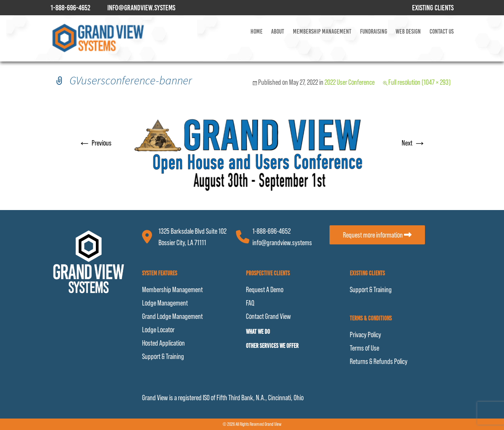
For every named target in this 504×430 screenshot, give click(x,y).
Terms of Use (364, 348)
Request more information (377, 235)
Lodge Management (165, 303)
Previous (95, 143)
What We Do (258, 332)
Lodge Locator (158, 330)
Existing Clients (433, 8)
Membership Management (322, 31)
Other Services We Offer (272, 346)
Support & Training (163, 356)
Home (257, 31)
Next (414, 143)
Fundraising (374, 31)
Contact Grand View (268, 316)
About (278, 31)
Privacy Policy (365, 335)
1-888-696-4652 (271, 231)
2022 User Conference (350, 82)
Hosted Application (163, 343)
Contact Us (442, 31)
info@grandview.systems (282, 242)
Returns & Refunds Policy (379, 361)
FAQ (250, 303)
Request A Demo (265, 289)
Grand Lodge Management (172, 316)
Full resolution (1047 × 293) (419, 82)
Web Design (408, 31)
